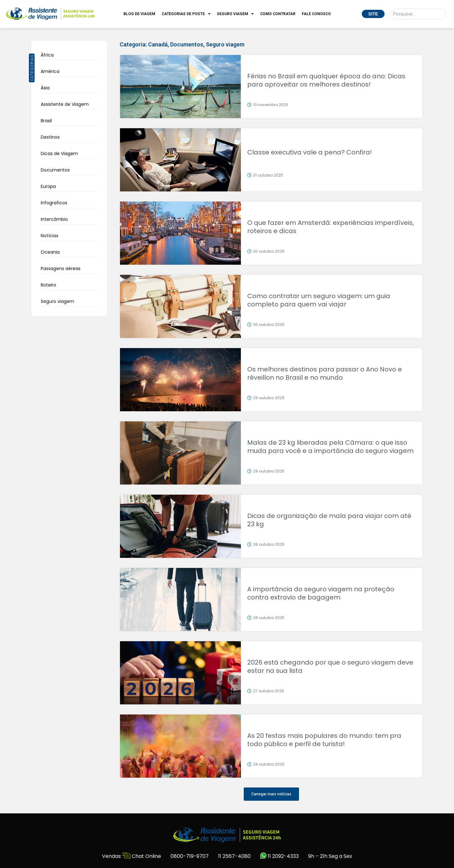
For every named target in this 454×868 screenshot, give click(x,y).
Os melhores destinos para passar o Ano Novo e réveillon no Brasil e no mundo (325, 373)
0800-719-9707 (190, 856)
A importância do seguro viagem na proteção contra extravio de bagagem (321, 593)
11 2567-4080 (234, 856)
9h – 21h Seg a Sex (330, 856)
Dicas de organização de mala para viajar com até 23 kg (329, 520)
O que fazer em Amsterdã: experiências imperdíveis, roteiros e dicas (331, 227)
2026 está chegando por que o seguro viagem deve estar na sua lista (330, 666)
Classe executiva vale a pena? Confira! (310, 152)
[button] (271, 794)
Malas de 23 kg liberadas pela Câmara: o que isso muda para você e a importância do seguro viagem (330, 447)
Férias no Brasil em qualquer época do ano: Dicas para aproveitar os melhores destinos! (326, 80)
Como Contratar (278, 14)
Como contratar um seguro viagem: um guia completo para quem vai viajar (319, 300)
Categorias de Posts (186, 14)
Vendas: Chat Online (131, 856)
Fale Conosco (316, 14)
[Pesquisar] (418, 14)
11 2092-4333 (280, 856)
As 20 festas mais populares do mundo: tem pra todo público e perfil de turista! (324, 740)
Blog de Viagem (139, 14)
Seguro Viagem (235, 14)
